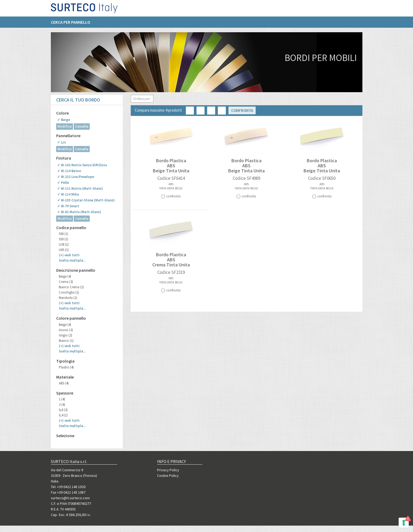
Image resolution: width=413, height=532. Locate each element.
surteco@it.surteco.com (70, 498)
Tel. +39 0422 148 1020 (68, 487)
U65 (64, 250)
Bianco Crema (71, 287)
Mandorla (68, 298)
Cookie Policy (168, 476)
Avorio (66, 330)
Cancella (82, 126)
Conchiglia (69, 292)
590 (64, 234)
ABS (64, 383)
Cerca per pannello (71, 24)
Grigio (66, 335)
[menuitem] (73, 24)
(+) (69, 255)
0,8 (63, 410)
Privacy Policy (168, 470)
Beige (65, 276)
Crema (66, 282)
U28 (64, 244)
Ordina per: (142, 99)
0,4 (63, 415)
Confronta (242, 110)
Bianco (66, 341)
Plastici (66, 367)
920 (64, 239)
